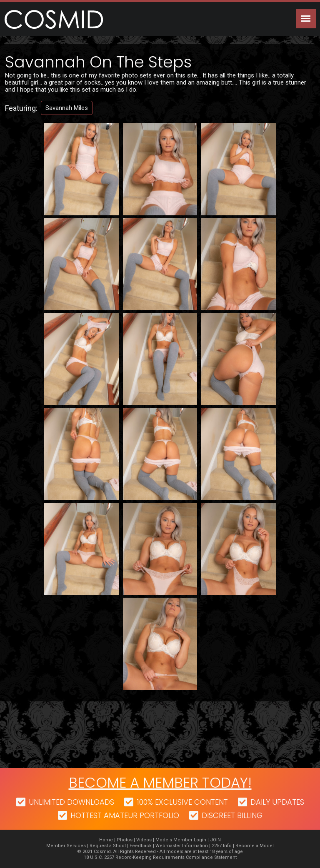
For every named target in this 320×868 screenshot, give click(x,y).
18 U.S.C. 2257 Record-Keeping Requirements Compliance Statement (160, 857)
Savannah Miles (67, 108)
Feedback (141, 846)
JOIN (215, 840)
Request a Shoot (108, 846)
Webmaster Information (182, 846)
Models (164, 840)
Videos (144, 840)
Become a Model (255, 846)
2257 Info (222, 846)
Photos (125, 840)
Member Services (66, 846)
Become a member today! (160, 783)
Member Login (190, 840)
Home (106, 840)
